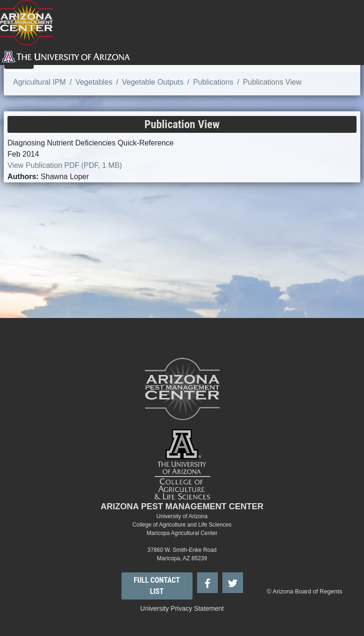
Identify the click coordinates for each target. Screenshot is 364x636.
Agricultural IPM (39, 82)
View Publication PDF (65, 165)
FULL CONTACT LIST (157, 586)
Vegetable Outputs (153, 82)
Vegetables (94, 82)
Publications (213, 82)
